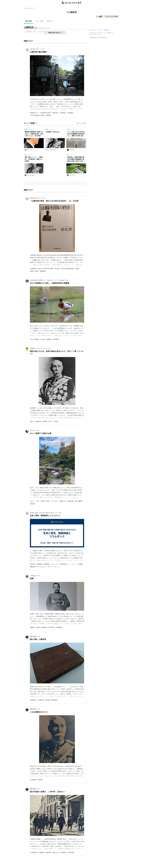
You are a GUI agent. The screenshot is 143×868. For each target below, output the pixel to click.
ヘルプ (105, 33)
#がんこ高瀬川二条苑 (43, 501)
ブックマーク (29, 129)
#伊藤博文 (47, 564)
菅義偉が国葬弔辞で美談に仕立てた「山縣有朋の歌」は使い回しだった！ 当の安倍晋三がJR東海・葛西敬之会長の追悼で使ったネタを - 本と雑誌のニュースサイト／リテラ (34, 134)
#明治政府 (54, 700)
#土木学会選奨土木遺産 (37, 115)
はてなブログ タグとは (95, 33)
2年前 (39, 789)
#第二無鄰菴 (78, 501)
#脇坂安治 (33, 567)
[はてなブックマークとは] (36, 123)
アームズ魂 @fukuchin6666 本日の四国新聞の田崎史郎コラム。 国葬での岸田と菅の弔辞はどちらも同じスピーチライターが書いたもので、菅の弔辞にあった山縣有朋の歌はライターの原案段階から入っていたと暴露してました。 (76, 134)
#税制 (32, 271)
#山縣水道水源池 (45, 113)
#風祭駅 (48, 115)
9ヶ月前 (43, 198)
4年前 (60, 513)
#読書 (77, 269)
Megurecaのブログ (35, 198)
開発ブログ (111, 33)
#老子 (32, 421)
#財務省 (45, 421)
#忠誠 (56, 421)
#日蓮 (38, 627)
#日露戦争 (44, 627)
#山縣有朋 (63, 113)
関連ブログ (50, 21)
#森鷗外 (32, 627)
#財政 (36, 271)
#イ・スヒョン (72, 564)
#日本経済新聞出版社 (67, 269)
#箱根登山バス (34, 113)
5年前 (39, 636)
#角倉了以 (63, 501)
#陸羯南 (41, 852)
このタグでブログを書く (112, 17)
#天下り (51, 421)
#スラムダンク (42, 567)
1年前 (67, 280)
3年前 (37, 430)
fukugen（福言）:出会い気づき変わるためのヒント (43, 513)
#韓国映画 (63, 564)
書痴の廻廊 (33, 636)
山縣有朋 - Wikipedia (53, 132)
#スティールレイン (54, 567)
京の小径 (32, 430)
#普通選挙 (43, 271)
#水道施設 (70, 113)
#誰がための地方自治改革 (45, 269)
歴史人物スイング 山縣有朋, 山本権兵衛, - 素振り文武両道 (34, 159)
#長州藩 (47, 700)
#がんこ (32, 501)
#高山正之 (56, 852)
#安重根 (80, 564)
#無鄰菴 (49, 339)
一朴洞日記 (33, 576)
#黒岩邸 (32, 504)
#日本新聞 (71, 852)
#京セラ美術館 (34, 339)
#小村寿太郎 (34, 852)
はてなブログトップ (95, 35)
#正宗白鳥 (51, 627)
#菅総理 (32, 564)
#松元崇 (57, 269)
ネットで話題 (39, 21)
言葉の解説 (29, 21)
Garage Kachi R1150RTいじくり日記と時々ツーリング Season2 (47, 280)
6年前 (39, 709)
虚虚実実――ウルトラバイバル (38, 348)
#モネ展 (43, 339)
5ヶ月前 (42, 49)
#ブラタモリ (54, 501)
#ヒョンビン (55, 564)
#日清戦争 (63, 852)
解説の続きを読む (55, 33)
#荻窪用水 (55, 113)
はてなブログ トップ (30, 8)
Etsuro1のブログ (34, 49)
